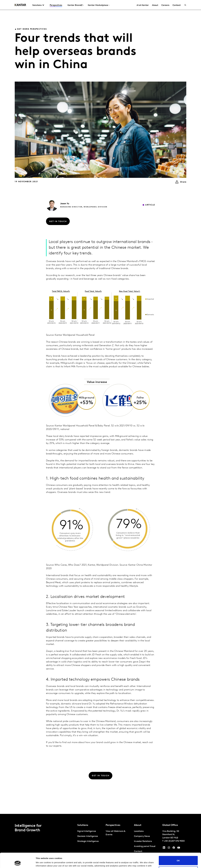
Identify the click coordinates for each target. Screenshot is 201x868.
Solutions (37, 5)
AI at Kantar (143, 5)
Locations (139, 831)
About (155, 5)
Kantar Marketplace (98, 5)
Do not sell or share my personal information (178, 857)
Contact (177, 5)
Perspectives (56, 5)
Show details (42, 863)
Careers (165, 5)
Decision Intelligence (88, 836)
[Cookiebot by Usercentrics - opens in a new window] (18, 863)
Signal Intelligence (87, 831)
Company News (142, 836)
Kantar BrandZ (75, 5)
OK (178, 847)
